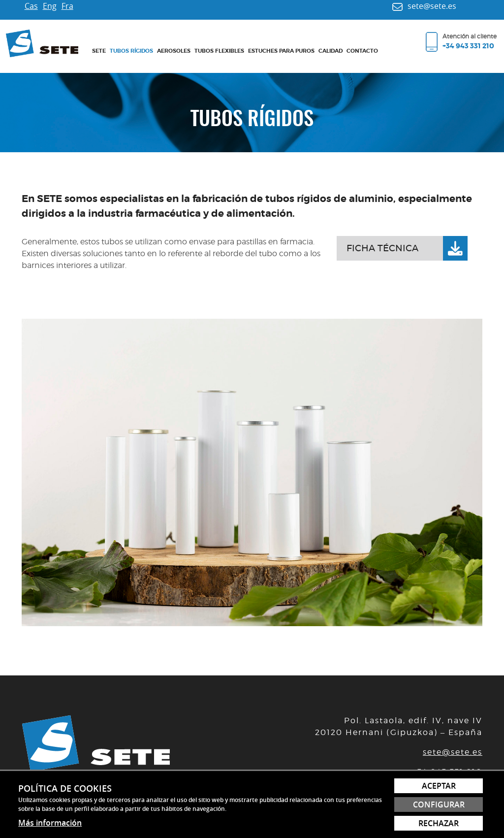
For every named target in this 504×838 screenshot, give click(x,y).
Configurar (439, 804)
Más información (50, 823)
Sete (99, 51)
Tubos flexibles (219, 51)
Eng (50, 6)
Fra (67, 6)
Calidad (331, 51)
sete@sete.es (453, 752)
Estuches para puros (281, 51)
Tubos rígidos (131, 51)
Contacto (362, 51)
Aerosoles (174, 51)
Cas (31, 6)
